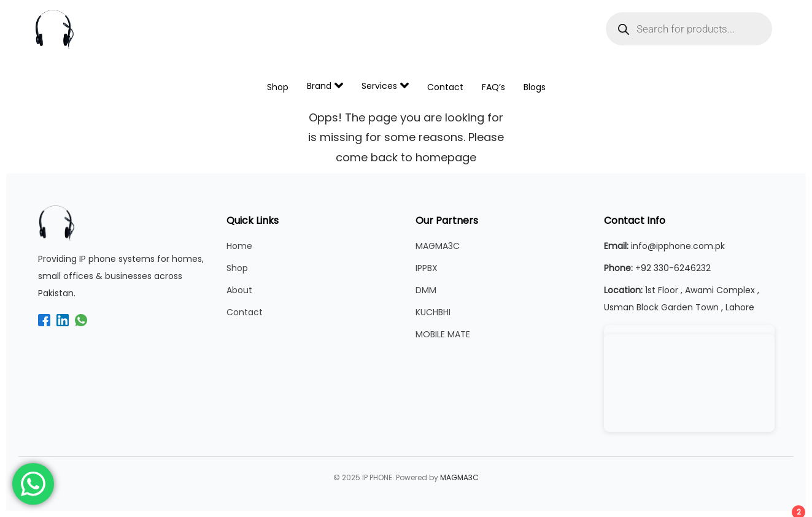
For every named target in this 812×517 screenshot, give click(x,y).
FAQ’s (493, 87)
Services (385, 85)
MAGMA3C (438, 246)
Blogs (535, 87)
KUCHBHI (433, 312)
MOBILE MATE (443, 334)
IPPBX (427, 268)
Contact (445, 87)
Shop (278, 87)
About (239, 290)
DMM (426, 290)
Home (239, 246)
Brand (325, 85)
